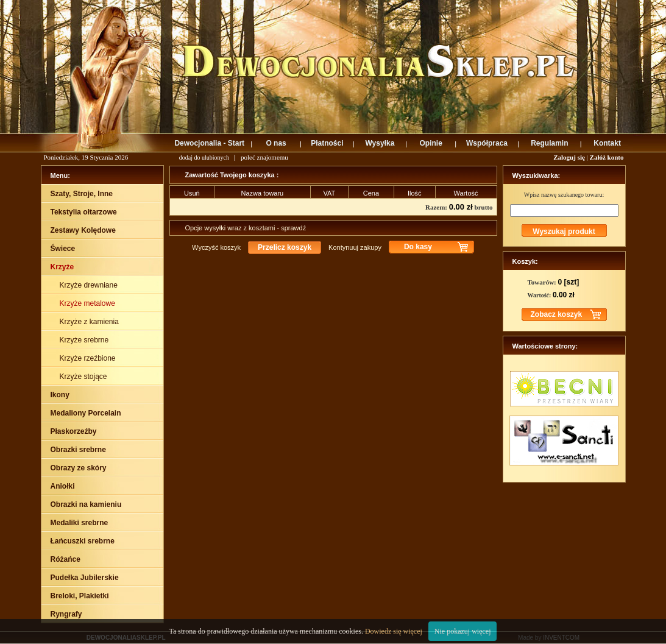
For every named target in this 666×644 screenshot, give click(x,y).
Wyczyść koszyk (216, 247)
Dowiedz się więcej (394, 631)
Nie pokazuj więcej (463, 631)
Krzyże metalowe (89, 303)
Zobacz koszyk (557, 314)
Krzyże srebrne (85, 340)
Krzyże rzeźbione (89, 358)
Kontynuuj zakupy (355, 247)
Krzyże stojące (84, 377)
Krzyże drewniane (90, 285)
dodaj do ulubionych (204, 157)
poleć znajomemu (264, 157)
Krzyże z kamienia (90, 322)
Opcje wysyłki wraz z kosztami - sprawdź (246, 228)
